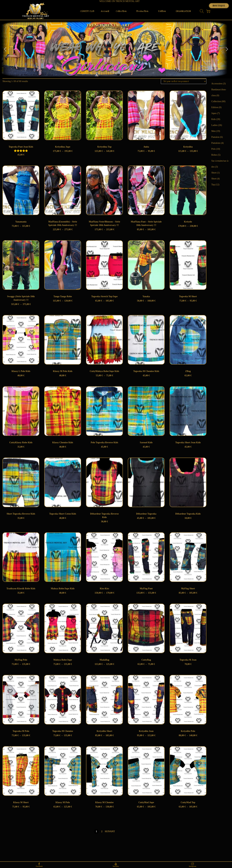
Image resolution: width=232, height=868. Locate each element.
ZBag (188, 371)
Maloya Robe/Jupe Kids (63, 589)
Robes (214, 155)
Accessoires (217, 84)
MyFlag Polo (21, 660)
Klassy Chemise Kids (63, 442)
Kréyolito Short (105, 731)
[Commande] (184, 81)
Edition (215, 107)
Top (213, 185)
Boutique (219, 6)
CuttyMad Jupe (146, 802)
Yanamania (21, 222)
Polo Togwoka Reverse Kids (104, 442)
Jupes (214, 113)
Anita (146, 147)
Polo (214, 149)
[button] (5, 49)
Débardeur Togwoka (146, 514)
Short (214, 173)
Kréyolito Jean (146, 731)
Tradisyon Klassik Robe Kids (21, 589)
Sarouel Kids (146, 442)
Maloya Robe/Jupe (63, 660)
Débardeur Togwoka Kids (188, 514)
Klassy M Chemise (104, 802)
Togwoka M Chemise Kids (146, 371)
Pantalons (216, 143)
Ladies (214, 125)
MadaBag (104, 660)
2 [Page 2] (102, 831)
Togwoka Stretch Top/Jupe (105, 296)
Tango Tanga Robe (63, 296)
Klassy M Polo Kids (63, 371)
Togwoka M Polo (21, 731)
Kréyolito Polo (188, 731)
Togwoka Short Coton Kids (63, 514)
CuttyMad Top (188, 802)
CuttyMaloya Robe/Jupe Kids (104, 371)
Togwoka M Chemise (63, 731)
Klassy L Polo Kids (21, 371)
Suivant (110, 831)
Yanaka (146, 296)
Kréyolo (188, 222)
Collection (216, 101)
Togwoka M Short (188, 296)
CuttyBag (146, 660)
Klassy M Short (21, 802)
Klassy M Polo (63, 802)
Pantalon (215, 137)
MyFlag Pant (146, 589)
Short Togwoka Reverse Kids (21, 514)
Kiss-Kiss (104, 589)
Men (214, 131)
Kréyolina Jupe (63, 147)
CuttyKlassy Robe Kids (21, 442)
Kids (214, 119)
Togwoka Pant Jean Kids (21, 147)
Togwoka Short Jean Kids (188, 442)
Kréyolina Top (104, 147)
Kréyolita (188, 147)
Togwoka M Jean (188, 660)
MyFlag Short (188, 589)
